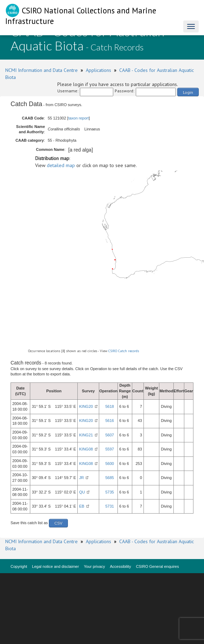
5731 (109, 506)
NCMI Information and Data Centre (42, 70)
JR (81, 478)
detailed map (61, 165)
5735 (109, 492)
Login (188, 92)
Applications (98, 70)
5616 (109, 421)
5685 (109, 478)
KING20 (86, 406)
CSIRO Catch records (124, 351)
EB (82, 506)
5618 (109, 406)
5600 (109, 464)
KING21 (86, 435)
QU (82, 492)
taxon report (79, 118)
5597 (109, 449)
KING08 (86, 449)
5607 (109, 435)
